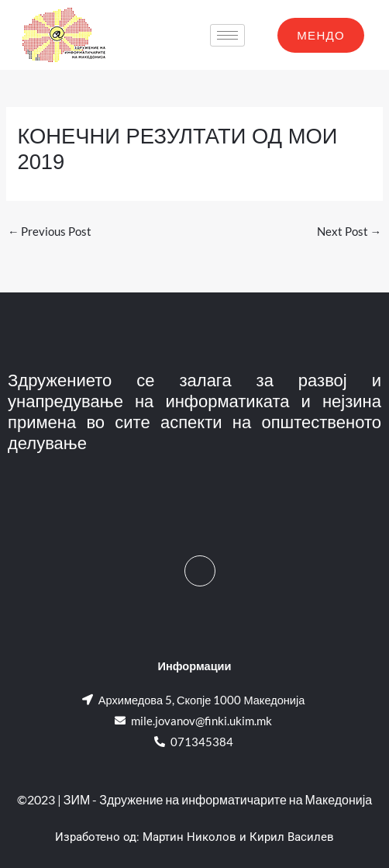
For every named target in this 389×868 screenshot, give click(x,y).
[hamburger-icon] (227, 35)
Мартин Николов (189, 837)
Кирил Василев (292, 837)
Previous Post (50, 232)
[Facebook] (200, 571)
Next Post (349, 232)
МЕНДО (321, 35)
